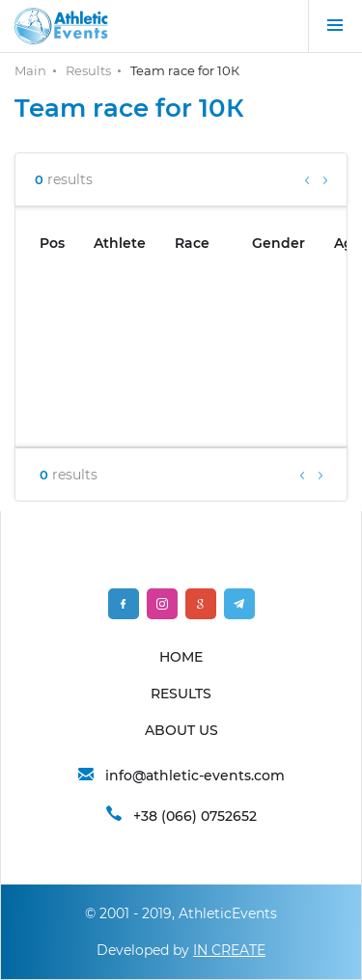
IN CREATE (229, 950)
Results (88, 70)
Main (30, 70)
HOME (181, 657)
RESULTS (181, 694)
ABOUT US (181, 730)
